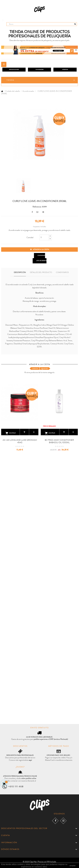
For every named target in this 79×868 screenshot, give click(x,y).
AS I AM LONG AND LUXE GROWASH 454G (20, 441)
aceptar (73, 866)
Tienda (10, 80)
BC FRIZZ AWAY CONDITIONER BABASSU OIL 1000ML (59, 441)
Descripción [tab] (20, 272)
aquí (30, 760)
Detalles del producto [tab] (41, 272)
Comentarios (62, 272)
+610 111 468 (16, 786)
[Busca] (42, 24)
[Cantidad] (44, 237)
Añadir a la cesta (40, 249)
